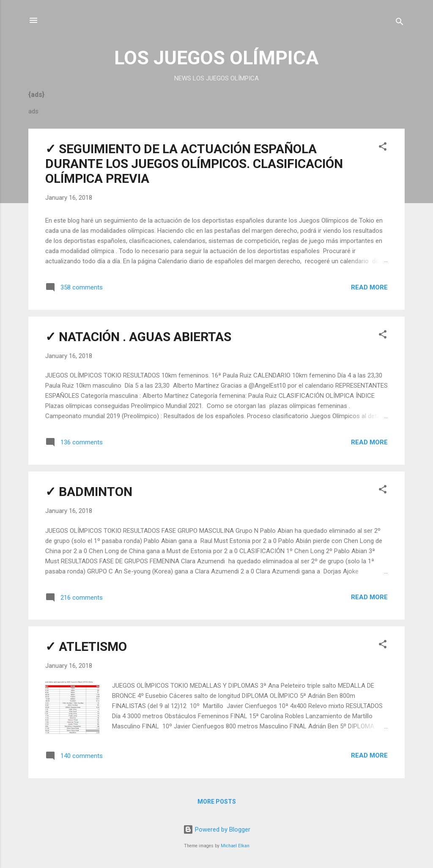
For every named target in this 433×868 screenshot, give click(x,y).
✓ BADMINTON (89, 492)
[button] (383, 148)
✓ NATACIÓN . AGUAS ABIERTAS (138, 337)
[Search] (400, 23)
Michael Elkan (235, 846)
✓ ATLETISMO (86, 646)
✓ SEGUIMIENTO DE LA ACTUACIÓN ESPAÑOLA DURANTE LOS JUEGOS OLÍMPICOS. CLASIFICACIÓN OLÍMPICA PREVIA (194, 164)
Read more (369, 287)
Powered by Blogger (217, 829)
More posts (217, 802)
